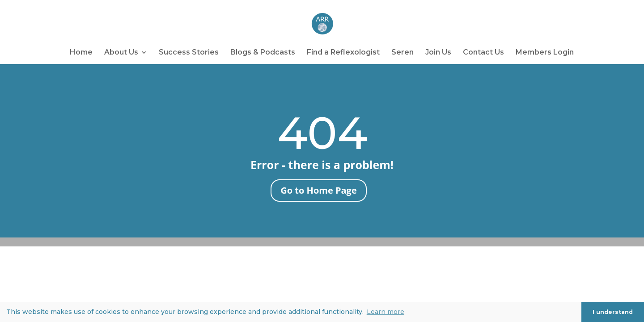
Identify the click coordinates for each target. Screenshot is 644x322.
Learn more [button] (386, 312)
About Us (121, 53)
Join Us (438, 53)
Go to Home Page (318, 190)
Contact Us (483, 53)
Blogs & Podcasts (263, 53)
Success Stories (189, 53)
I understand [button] (613, 312)
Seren (402, 53)
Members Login (545, 53)
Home (81, 53)
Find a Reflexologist (343, 53)
